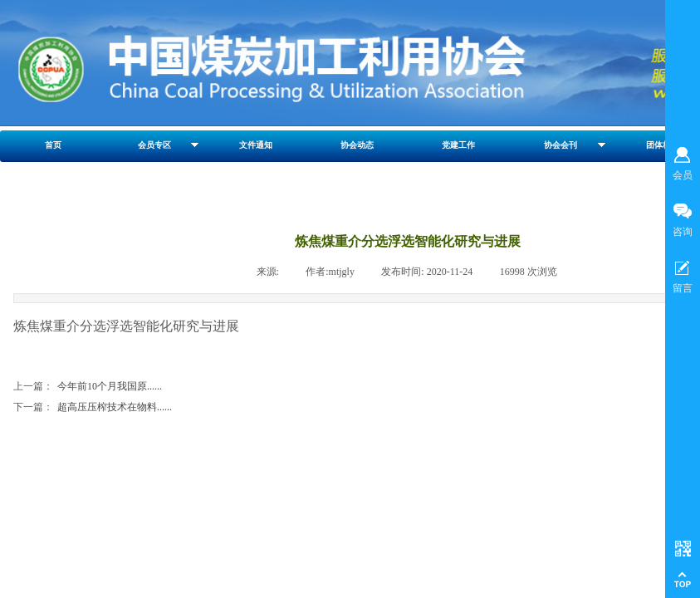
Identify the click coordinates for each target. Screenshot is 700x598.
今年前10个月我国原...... (88, 387)
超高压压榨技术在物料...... (93, 407)
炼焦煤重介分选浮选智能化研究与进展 (126, 326)
